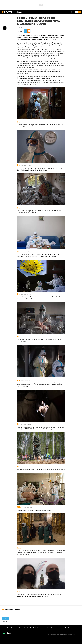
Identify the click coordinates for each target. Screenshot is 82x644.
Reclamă (35, 628)
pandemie (30, 600)
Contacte (29, 628)
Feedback (74, 628)
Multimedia (24, 600)
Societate (11, 614)
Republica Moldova (28, 614)
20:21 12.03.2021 (21, 27)
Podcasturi (54, 614)
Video (79, 614)
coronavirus (37, 600)
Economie (18, 614)
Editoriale (73, 614)
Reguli (23, 628)
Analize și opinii (64, 614)
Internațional (45, 614)
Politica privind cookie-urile (63, 628)
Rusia (37, 614)
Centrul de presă (15, 628)
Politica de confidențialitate (47, 628)
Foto (19, 600)
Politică (4, 614)
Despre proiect (5, 628)
